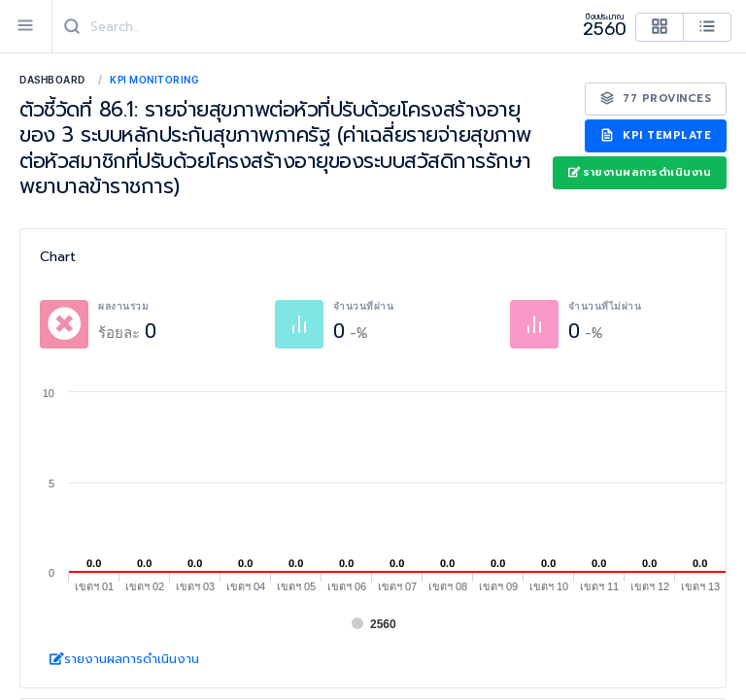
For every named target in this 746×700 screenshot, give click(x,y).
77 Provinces (656, 99)
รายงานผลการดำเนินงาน (640, 172)
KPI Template (656, 135)
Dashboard (52, 80)
